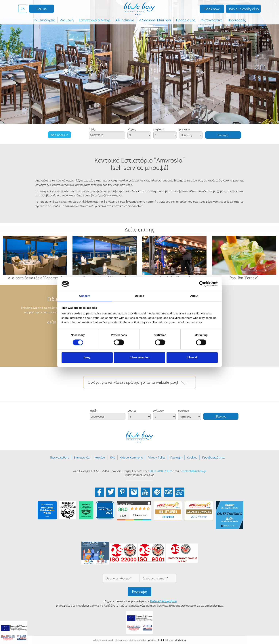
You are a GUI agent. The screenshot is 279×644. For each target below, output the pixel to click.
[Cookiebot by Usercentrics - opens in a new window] (202, 284)
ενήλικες (159, 129)
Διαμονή (67, 20)
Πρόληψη (176, 457)
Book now (212, 9)
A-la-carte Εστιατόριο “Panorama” (35, 278)
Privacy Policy (156, 457)
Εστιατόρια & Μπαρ (95, 20)
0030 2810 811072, (161, 471)
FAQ (113, 457)
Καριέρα (100, 457)
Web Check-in (59, 135)
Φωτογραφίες (211, 20)
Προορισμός (186, 20)
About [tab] (194, 296)
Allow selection (139, 358)
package (185, 129)
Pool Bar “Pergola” (244, 278)
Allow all (192, 358)
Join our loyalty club (243, 9)
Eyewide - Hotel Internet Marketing (166, 640)
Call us (42, 9)
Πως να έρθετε (59, 457)
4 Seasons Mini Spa (155, 20)
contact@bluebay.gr (194, 471)
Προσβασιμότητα (213, 457)
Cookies (192, 457)
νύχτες (132, 129)
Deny (87, 358)
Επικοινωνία (82, 457)
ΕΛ (23, 9)
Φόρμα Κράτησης (131, 457)
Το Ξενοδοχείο (44, 20)
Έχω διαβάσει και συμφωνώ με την (141, 601)
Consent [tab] (85, 296)
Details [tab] (139, 296)
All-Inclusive (125, 20)
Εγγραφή (140, 592)
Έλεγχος (223, 135)
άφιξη (92, 129)
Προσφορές (237, 20)
